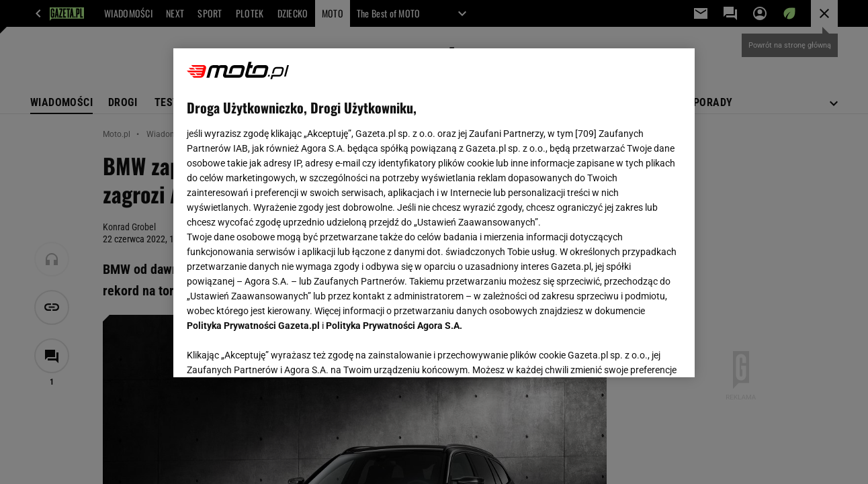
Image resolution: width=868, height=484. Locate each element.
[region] (434, 213)
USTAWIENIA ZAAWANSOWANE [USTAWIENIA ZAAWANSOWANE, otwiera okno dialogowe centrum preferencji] (275, 350)
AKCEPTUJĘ (635, 351)
